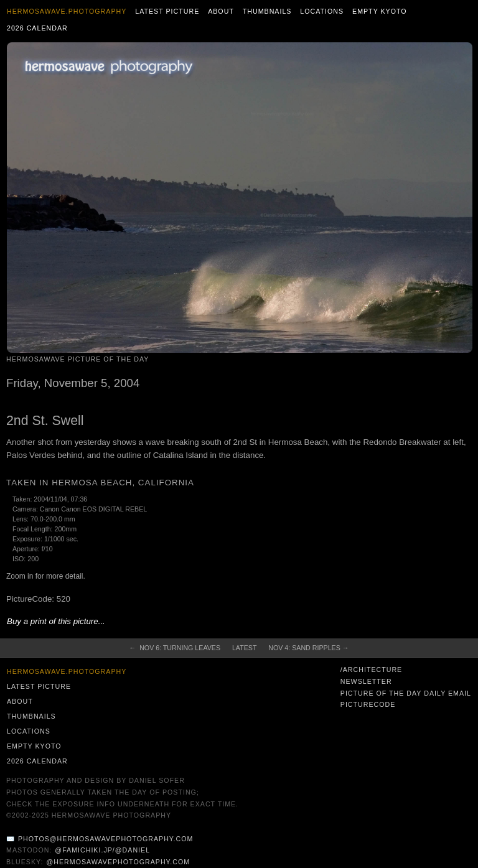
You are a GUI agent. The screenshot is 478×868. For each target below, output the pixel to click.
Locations (322, 11)
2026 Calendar (37, 28)
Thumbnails (267, 11)
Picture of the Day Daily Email (406, 693)
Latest (244, 648)
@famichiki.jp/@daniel (102, 850)
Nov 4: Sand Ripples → (308, 648)
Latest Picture (167, 11)
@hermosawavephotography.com (119, 862)
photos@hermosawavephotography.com (105, 839)
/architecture (371, 670)
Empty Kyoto (380, 11)
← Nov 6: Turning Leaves (175, 648)
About (221, 11)
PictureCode (368, 704)
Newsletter (366, 681)
